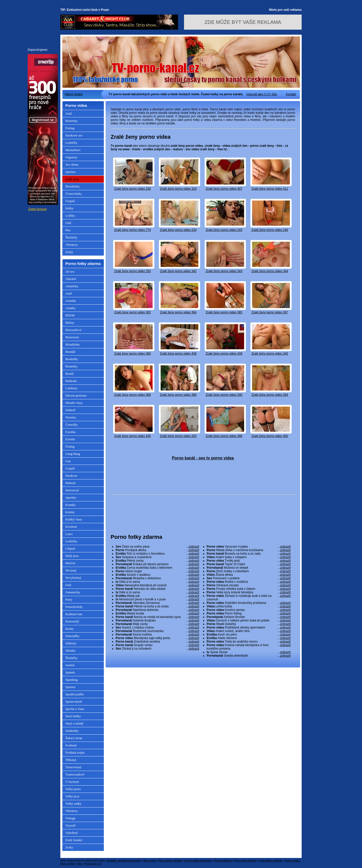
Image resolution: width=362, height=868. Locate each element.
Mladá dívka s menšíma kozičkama (249, 550)
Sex (80, 863)
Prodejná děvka (157, 550)
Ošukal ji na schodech (157, 649)
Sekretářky (72, 636)
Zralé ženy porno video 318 (178, 189)
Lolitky (70, 215)
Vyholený (72, 833)
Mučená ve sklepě (249, 568)
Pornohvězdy (74, 607)
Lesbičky (71, 143)
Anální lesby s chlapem (249, 557)
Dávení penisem (76, 395)
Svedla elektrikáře (249, 656)
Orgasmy (71, 157)
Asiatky (70, 308)
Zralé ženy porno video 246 (270, 230)
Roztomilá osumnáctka (157, 631)
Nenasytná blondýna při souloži (157, 585)
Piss (68, 230)
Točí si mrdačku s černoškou (157, 554)
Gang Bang (73, 454)
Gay (68, 461)
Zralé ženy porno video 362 (132, 312)
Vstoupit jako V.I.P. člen (262, 94)
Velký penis (73, 789)
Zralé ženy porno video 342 (178, 271)
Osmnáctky (73, 592)
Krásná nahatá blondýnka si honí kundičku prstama (249, 647)
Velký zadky (74, 804)
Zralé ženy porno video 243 (224, 230)
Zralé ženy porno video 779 (132, 230)
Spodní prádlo (75, 694)
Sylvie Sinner (249, 652)
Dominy (71, 417)
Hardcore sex (74, 135)
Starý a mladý (74, 723)
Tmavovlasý (73, 767)
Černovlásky (74, 194)
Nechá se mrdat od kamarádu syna (157, 617)
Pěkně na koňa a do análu (157, 606)
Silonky (70, 650)
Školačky (71, 237)
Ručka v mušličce (249, 582)
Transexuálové (75, 774)
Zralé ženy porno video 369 (132, 354)
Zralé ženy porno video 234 (178, 230)
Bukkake (71, 381)
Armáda (71, 301)
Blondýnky (73, 186)
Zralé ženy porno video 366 (178, 395)
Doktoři (70, 410)
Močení (70, 563)
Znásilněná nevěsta (157, 642)
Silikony (71, 643)
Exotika (70, 432)
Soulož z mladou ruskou (157, 628)
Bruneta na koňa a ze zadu (249, 554)
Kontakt (291, 94)
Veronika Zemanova (157, 603)
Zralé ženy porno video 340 (224, 395)
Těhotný (71, 760)
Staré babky (73, 716)
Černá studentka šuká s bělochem (157, 568)
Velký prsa (72, 796)
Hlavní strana (74, 94)
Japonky (71, 497)
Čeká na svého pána (157, 547)
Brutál (70, 374)
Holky (70, 208)
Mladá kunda (157, 613)
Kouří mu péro (249, 635)
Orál (68, 223)
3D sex (70, 272)
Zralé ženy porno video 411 (270, 189)
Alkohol (71, 279)
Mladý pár (157, 596)
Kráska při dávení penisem (157, 564)
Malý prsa (72, 556)
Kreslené (71, 527)
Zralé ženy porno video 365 (224, 312)
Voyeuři (71, 825)
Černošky (72, 425)
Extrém (70, 439)
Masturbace (73, 150)
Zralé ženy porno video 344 (270, 271)
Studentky (72, 731)
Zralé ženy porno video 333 (178, 436)
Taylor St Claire (249, 564)
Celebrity (71, 388)
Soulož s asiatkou (157, 575)
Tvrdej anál (249, 561)
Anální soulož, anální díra (249, 631)
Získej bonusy (37, 209)
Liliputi (70, 548)
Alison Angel (157, 571)
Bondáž (70, 352)
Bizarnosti (72, 337)
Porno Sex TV (93, 863)
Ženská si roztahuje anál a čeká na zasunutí (249, 598)
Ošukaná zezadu (249, 585)
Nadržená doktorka (157, 610)
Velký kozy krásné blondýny (249, 592)
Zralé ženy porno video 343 (224, 271)
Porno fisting (249, 613)
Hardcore (71, 476)
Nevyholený (73, 578)
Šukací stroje (74, 738)
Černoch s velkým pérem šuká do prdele (249, 620)
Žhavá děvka (249, 575)
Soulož (70, 665)
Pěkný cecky (157, 561)
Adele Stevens (249, 638)
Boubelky (72, 359)
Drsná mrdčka (157, 635)
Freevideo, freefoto (271, 860)
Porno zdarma (223, 860)
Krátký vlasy (74, 519)
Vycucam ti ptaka (249, 547)
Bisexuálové (73, 330)
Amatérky (72, 286)
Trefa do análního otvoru (249, 642)
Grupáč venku (157, 645)
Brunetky (71, 121)
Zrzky (69, 252)
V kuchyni (72, 782)
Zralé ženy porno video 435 (132, 436)
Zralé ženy (72, 179)
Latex (69, 534)
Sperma (70, 172)
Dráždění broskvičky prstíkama (249, 603)
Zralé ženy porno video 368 (132, 395)
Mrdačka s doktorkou (157, 578)
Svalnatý (71, 745)
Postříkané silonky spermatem (249, 628)
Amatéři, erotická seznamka (124, 860)
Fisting (70, 128)
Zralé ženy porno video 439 (224, 354)
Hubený (71, 483)
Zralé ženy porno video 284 (270, 395)
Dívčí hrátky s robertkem (249, 571)
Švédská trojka (75, 753)
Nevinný (71, 570)
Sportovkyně (74, 702)
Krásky (70, 512)
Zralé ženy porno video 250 (132, 271)
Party (69, 599)
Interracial (72, 490)
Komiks (71, 505)
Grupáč (70, 201)
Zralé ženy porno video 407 (224, 189)
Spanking (72, 680)
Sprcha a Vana (75, 709)
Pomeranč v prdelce (249, 578)
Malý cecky (157, 624)
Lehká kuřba (249, 606)
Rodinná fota (74, 614)
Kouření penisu (249, 610)
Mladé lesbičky (249, 624)
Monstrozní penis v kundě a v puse (157, 599)
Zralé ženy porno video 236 (132, 189)
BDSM (70, 315)
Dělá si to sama (157, 582)
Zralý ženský (74, 840)
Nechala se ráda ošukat (157, 589)
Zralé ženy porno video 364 (178, 312)
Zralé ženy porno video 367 (270, 312)
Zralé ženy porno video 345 (270, 354)
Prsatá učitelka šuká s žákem (249, 589)
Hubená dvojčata (157, 620)
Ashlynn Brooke (249, 617)
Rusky (70, 629)
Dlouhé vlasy (74, 403)
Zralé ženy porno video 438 (178, 354)
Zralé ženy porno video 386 (224, 436)
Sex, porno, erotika (170, 860)
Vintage (70, 818)
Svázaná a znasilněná (157, 557)
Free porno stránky (245, 860)
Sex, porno (150, 860)
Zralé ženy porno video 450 (270, 436)
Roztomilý (72, 621)
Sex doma (72, 164)
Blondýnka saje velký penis (157, 638)
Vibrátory (72, 245)
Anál (69, 113)
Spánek (70, 672)
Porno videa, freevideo (198, 860)
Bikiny (70, 323)
